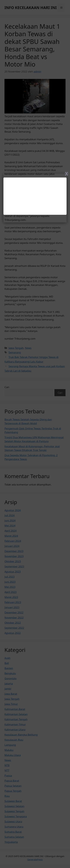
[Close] (35, 434)
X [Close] (66, 174)
